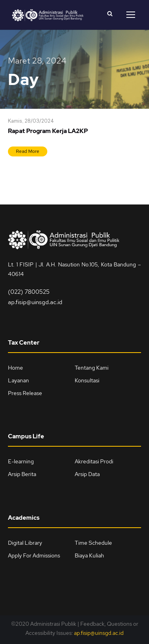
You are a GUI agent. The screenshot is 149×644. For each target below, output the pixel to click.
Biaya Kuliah (89, 555)
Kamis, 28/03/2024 (31, 121)
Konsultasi (87, 380)
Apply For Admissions (34, 555)
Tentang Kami (92, 368)
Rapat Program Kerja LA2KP (48, 131)
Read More (28, 151)
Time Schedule (93, 543)
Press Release (25, 393)
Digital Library (25, 543)
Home (15, 368)
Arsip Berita (22, 474)
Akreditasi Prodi (94, 461)
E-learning (21, 461)
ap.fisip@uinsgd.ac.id (35, 302)
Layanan (18, 380)
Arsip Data (87, 474)
